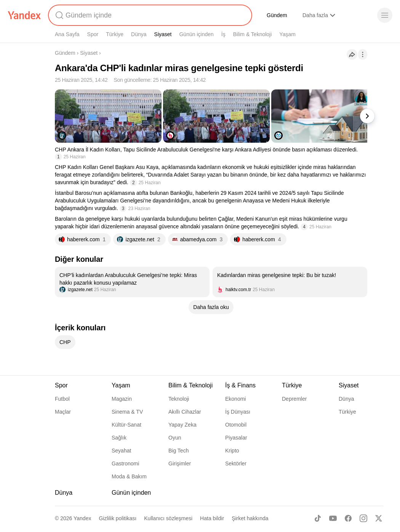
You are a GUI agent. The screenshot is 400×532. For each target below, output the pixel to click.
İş (223, 34)
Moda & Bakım (129, 476)
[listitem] (132, 282)
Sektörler (236, 464)
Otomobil (236, 425)
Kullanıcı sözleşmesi (168, 518)
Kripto (232, 451)
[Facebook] (348, 518)
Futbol (62, 399)
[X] (379, 518)
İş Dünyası (238, 412)
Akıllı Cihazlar (185, 412)
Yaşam (287, 34)
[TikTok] (318, 518)
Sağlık (119, 438)
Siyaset (163, 34)
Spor (93, 34)
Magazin (122, 399)
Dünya (139, 34)
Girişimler (180, 464)
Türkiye (115, 34)
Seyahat (121, 451)
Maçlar (63, 412)
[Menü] (385, 15)
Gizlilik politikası (118, 518)
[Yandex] (24, 15)
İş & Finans (240, 385)
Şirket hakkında (250, 518)
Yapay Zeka (182, 425)
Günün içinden (196, 34)
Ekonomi (235, 399)
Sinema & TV (127, 412)
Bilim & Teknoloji (253, 34)
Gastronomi (125, 464)
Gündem (277, 15)
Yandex (82, 518)
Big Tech (178, 451)
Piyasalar (236, 438)
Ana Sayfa (67, 34)
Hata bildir (212, 518)
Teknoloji (179, 399)
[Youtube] (333, 518)
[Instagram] (363, 518)
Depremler (294, 399)
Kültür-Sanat (126, 425)
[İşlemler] (363, 54)
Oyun (175, 438)
